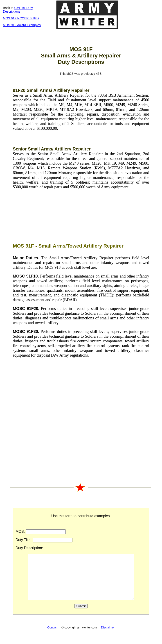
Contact (52, 627)
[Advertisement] (81, 420)
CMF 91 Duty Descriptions (18, 10)
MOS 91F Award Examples (22, 25)
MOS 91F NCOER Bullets (21, 18)
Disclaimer (108, 627)
